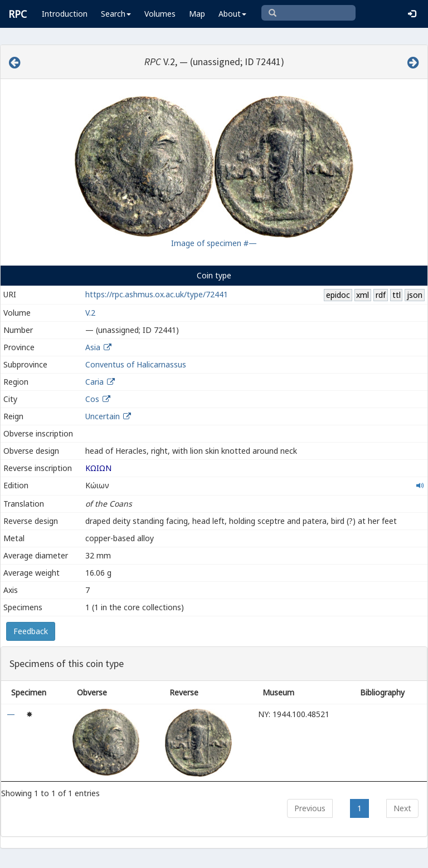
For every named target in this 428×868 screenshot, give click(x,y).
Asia (93, 347)
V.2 (90, 313)
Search (116, 14)
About (232, 14)
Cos (92, 399)
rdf (381, 295)
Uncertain (103, 416)
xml (363, 295)
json (415, 295)
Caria (94, 382)
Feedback (31, 631)
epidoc (338, 295)
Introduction (65, 14)
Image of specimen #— (214, 243)
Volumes (160, 14)
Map (197, 14)
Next (402, 808)
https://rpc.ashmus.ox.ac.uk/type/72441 (157, 294)
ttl (397, 295)
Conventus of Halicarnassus (136, 364)
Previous (310, 808)
